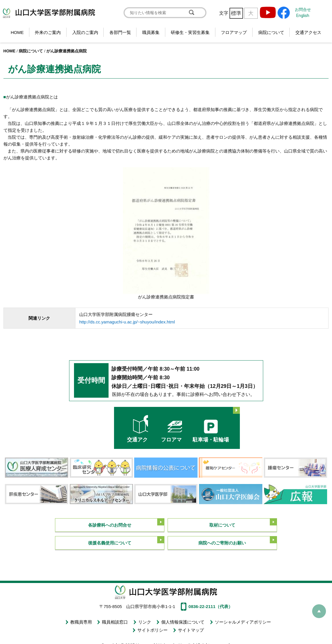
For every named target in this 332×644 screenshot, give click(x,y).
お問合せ (303, 9)
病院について (271, 32)
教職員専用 (82, 621)
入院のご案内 (85, 32)
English (303, 16)
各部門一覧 (120, 32)
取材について (222, 524)
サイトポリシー (152, 627)
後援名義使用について (110, 542)
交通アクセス (308, 32)
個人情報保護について (182, 621)
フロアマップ (234, 32)
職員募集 (151, 32)
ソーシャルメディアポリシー (242, 621)
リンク (144, 621)
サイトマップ (190, 627)
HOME (17, 32)
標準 (236, 13)
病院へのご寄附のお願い (222, 542)
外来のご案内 (48, 32)
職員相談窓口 (115, 621)
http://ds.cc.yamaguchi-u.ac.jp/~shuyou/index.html (127, 322)
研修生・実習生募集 (190, 32)
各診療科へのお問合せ (110, 524)
